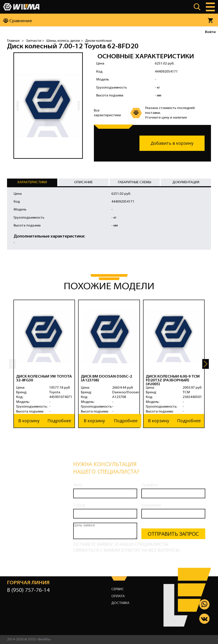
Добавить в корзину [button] (172, 143)
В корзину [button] (29, 421)
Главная (13, 41)
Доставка (120, 603)
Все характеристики (107, 113)
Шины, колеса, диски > (65, 41)
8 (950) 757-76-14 (28, 590)
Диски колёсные (98, 41)
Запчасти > (35, 41)
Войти (210, 32)
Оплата (118, 596)
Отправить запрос (173, 534)
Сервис (118, 589)
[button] (206, 364)
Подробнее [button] (59, 421)
